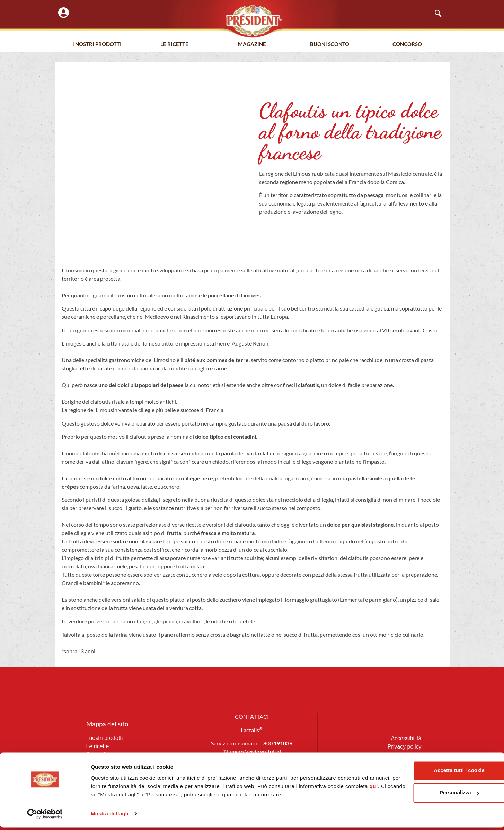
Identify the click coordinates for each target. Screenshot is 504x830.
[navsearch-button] (435, 14)
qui (137, 797)
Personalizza (429, 796)
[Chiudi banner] (493, 766)
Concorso (407, 45)
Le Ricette (174, 45)
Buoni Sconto (330, 45)
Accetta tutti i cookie (429, 773)
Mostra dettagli (109, 816)
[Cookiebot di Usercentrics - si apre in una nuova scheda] (45, 816)
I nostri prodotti (97, 45)
